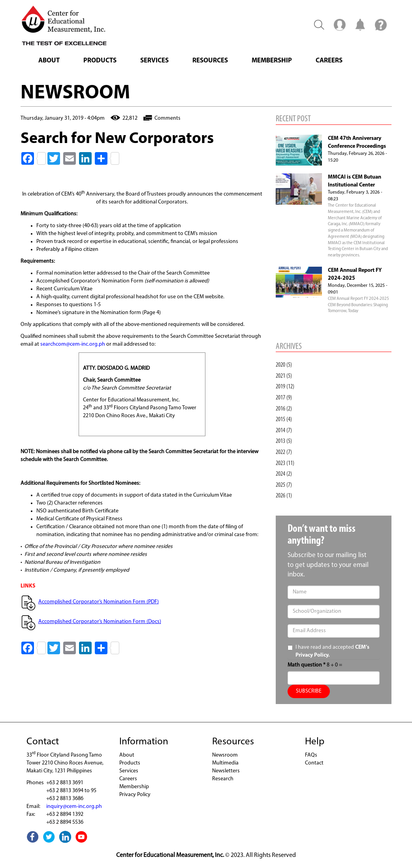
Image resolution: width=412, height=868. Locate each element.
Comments (167, 118)
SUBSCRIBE (309, 691)
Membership (272, 61)
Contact (314, 763)
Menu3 (381, 24)
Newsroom (225, 755)
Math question (307, 665)
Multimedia (225, 763)
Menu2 (340, 24)
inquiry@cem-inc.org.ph (74, 807)
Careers (329, 61)
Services (154, 61)
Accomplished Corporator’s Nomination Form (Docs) (100, 622)
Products (100, 61)
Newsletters (226, 771)
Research (223, 779)
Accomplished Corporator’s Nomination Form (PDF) (99, 602)
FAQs (311, 755)
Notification (360, 24)
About (49, 61)
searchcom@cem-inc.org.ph (73, 344)
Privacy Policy (135, 795)
